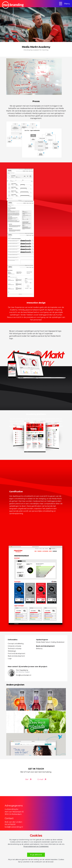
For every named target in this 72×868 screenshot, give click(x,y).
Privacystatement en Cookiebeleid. (36, 846)
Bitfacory (39, 649)
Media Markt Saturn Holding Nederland (50, 642)
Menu (64, 4)
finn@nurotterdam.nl (24, 675)
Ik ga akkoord (36, 855)
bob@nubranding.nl (14, 827)
